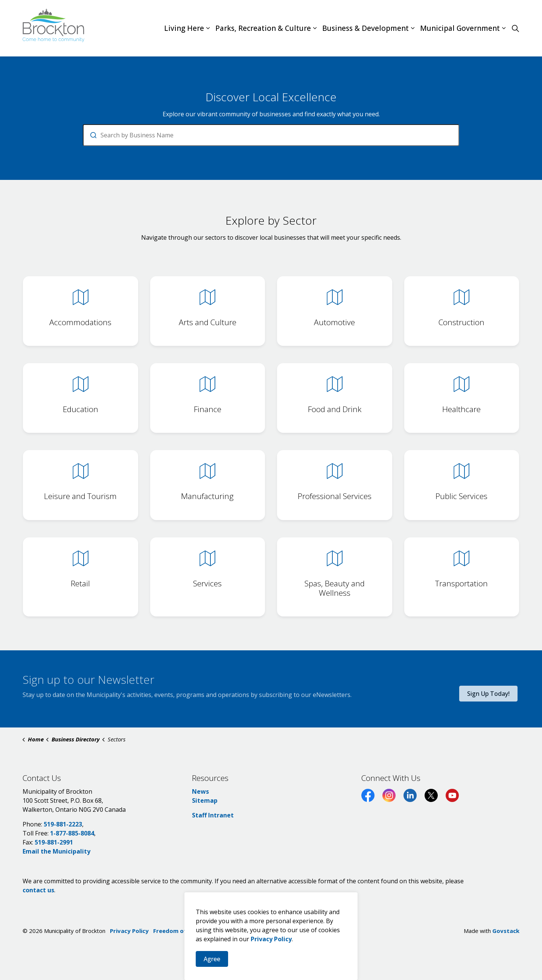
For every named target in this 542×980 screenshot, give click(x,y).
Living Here (184, 28)
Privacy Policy (129, 931)
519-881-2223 (63, 824)
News (200, 791)
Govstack (506, 931)
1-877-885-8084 (72, 833)
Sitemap (205, 800)
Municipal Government (460, 28)
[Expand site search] (515, 28)
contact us (38, 890)
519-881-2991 (54, 842)
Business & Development (365, 28)
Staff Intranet (213, 815)
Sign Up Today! (488, 694)
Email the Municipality (56, 851)
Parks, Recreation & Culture (263, 28)
